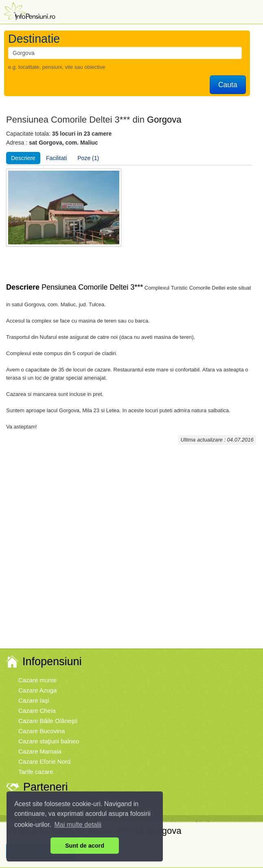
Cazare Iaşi (34, 700)
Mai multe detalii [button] (78, 825)
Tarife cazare (36, 772)
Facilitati (56, 158)
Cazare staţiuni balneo (49, 741)
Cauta (228, 85)
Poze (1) (88, 158)
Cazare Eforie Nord (44, 761)
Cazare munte (37, 680)
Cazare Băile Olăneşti (48, 721)
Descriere (23, 158)
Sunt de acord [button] (85, 846)
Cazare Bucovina (42, 731)
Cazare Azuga (37, 690)
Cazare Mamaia (40, 751)
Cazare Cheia (37, 711)
